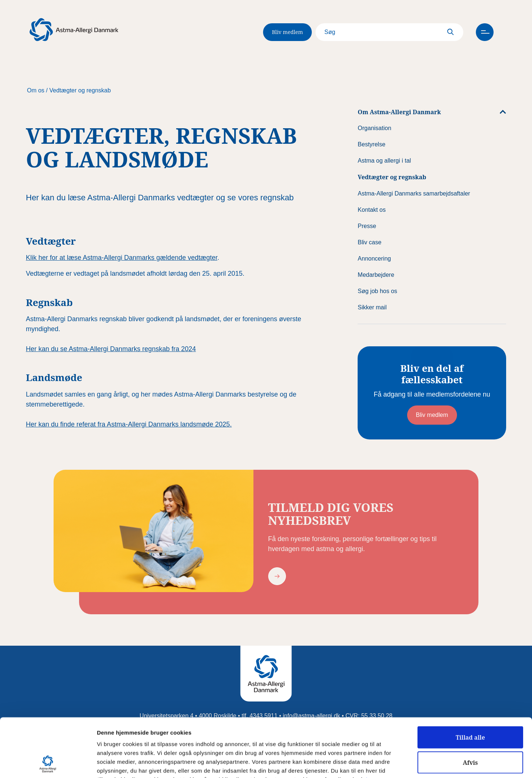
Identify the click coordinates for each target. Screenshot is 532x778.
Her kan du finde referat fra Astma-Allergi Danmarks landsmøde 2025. (129, 424)
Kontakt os (372, 210)
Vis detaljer (384, 764)
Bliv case (369, 242)
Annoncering (374, 259)
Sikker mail (372, 307)
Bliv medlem (287, 32)
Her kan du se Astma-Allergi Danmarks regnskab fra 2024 (111, 349)
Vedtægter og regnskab (80, 90)
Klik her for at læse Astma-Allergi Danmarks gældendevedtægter (122, 258)
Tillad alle (470, 682)
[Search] (389, 32)
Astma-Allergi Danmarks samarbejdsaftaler (414, 193)
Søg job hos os (377, 291)
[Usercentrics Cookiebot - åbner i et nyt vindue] (48, 764)
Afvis (470, 707)
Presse (367, 226)
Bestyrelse (371, 144)
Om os (36, 90)
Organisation (374, 128)
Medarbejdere (376, 275)
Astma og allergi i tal (384, 161)
